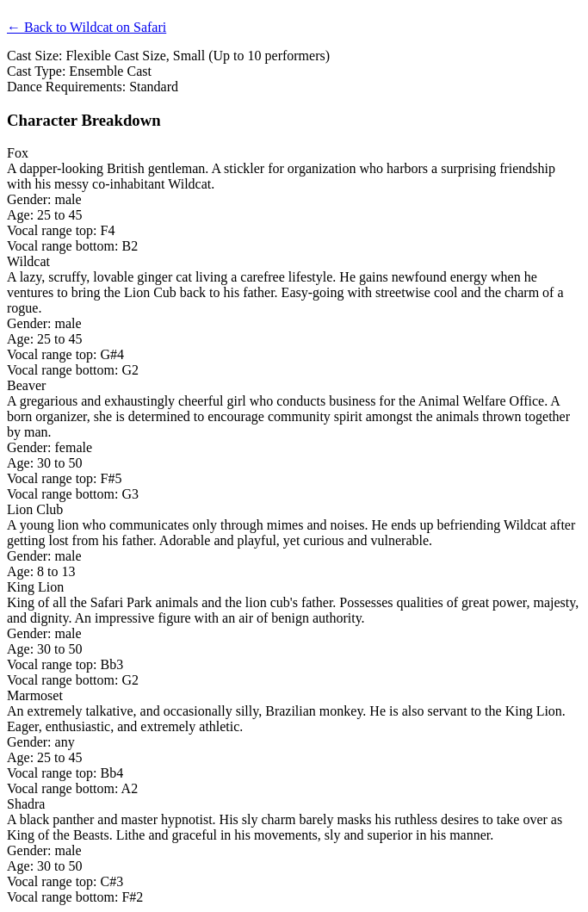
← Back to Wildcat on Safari (87, 27)
